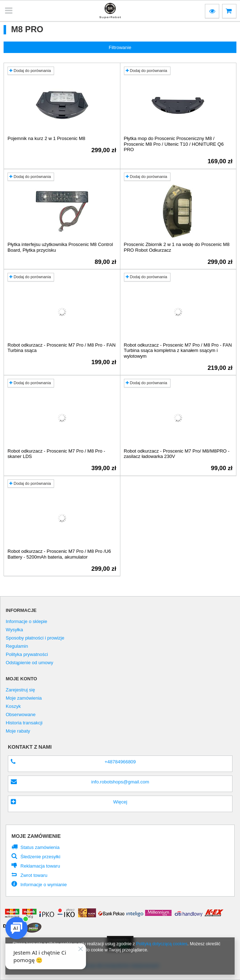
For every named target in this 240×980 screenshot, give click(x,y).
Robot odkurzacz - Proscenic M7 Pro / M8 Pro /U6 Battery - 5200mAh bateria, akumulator (59, 554)
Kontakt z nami (30, 747)
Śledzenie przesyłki (40, 857)
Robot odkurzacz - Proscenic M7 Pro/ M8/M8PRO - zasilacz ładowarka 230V (177, 454)
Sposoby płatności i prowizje (35, 638)
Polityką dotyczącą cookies (162, 944)
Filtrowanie (120, 47)
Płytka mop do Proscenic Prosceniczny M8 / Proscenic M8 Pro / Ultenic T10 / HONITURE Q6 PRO (174, 144)
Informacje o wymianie (44, 885)
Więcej (120, 802)
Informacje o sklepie (27, 622)
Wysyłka (14, 630)
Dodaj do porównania (30, 71)
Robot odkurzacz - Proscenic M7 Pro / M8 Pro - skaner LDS (56, 454)
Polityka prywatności (27, 655)
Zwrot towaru (34, 875)
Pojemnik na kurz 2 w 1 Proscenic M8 (46, 138)
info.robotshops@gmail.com (120, 782)
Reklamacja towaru (40, 866)
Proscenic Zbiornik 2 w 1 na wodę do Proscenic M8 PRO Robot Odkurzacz (177, 247)
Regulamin (17, 646)
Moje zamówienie (36, 836)
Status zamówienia (40, 847)
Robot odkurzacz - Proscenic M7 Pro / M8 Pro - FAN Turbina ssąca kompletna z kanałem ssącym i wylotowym (178, 351)
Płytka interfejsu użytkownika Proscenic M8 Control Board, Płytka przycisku (60, 247)
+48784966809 (120, 762)
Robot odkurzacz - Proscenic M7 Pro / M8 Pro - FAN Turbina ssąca (62, 348)
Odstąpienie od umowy (29, 663)
